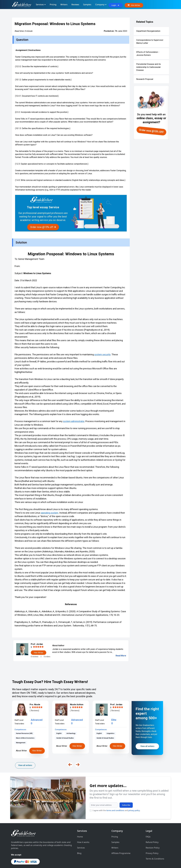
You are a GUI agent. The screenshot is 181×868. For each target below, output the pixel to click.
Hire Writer (37, 746)
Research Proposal (145, 79)
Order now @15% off (43, 227)
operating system (50, 513)
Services (81, 835)
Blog (79, 840)
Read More (121, 656)
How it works (83, 829)
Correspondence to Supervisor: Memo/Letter (150, 42)
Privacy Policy (152, 840)
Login (116, 5)
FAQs (148, 824)
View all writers (25, 765)
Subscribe (51, 797)
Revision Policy (153, 835)
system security (102, 354)
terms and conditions (40, 802)
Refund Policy (152, 829)
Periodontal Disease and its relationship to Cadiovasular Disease (149, 67)
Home (80, 824)
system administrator (74, 421)
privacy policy (59, 802)
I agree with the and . (41, 802)
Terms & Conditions (155, 846)
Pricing (115, 824)
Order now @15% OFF (151, 131)
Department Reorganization (148, 31)
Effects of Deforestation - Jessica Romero (148, 54)
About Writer (21, 746)
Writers (115, 835)
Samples (115, 829)
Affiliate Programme (121, 840)
